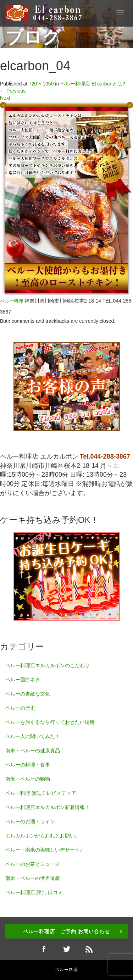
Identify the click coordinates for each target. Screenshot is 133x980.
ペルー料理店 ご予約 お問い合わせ (66, 931)
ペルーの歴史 (20, 708)
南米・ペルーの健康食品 (33, 751)
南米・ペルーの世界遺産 (33, 878)
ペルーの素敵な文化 (28, 694)
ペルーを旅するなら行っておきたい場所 (50, 722)
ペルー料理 (12, 301)
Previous (13, 91)
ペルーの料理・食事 (28, 765)
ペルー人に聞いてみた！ (33, 736)
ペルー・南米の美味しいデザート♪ (44, 850)
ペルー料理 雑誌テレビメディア (41, 793)
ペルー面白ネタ (23, 680)
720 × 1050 (41, 84)
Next (8, 98)
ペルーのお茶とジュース (33, 864)
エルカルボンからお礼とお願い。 (43, 836)
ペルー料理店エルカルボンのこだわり (48, 665)
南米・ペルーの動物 (28, 779)
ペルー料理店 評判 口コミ (34, 892)
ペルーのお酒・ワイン (30, 821)
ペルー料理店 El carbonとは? (93, 84)
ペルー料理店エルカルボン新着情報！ (48, 807)
